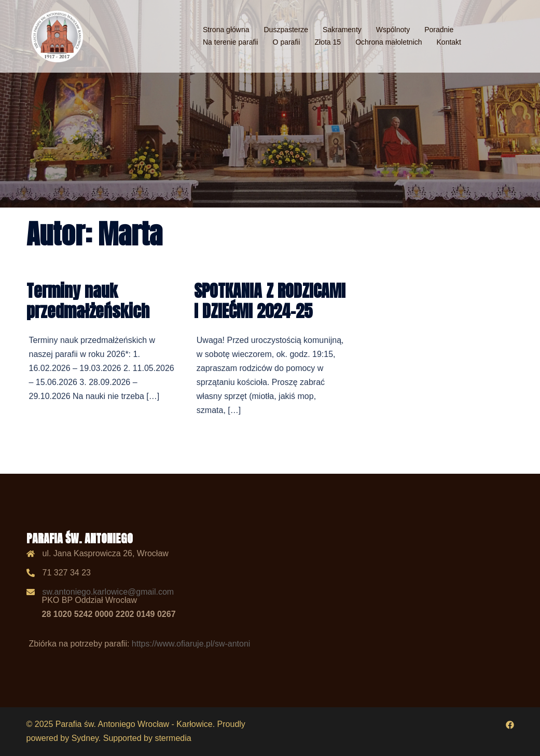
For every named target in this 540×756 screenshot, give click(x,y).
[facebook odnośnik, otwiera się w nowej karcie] (510, 724)
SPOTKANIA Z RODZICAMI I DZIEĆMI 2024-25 (270, 301)
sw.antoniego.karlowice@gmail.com (108, 592)
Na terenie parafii (231, 42)
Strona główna (226, 30)
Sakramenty (342, 30)
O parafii (287, 42)
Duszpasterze (286, 30)
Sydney (85, 738)
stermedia (173, 738)
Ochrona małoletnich (389, 42)
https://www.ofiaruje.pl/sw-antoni (191, 644)
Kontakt (449, 42)
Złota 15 (328, 42)
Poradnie (439, 30)
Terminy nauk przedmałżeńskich (88, 301)
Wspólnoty (393, 30)
